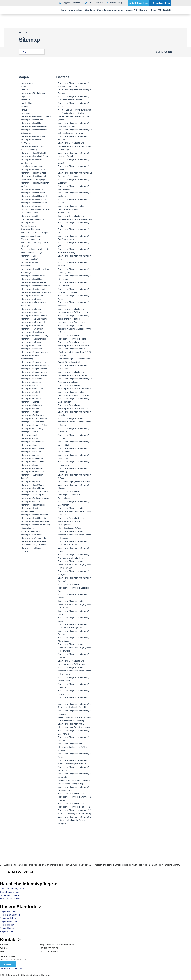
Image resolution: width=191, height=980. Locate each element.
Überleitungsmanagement (110, 10)
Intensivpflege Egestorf (31, 482)
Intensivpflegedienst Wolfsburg (34, 130)
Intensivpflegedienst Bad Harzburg (36, 525)
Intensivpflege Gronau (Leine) (33, 495)
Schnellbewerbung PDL (31, 531)
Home (63, 10)
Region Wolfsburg (8, 918)
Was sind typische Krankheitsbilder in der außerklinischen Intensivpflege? (34, 229)
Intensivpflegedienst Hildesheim (34, 126)
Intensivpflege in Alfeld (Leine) (34, 316)
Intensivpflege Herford (30, 392)
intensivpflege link (28, 528)
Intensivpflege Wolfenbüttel (32, 379)
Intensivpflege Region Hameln (34, 372)
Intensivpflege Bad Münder (32, 422)
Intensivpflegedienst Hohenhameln (36, 286)
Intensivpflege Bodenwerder (33, 415)
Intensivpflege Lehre (29, 432)
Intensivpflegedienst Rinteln (33, 332)
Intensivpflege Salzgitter (31, 382)
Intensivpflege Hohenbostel (32, 472)
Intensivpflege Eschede (31, 452)
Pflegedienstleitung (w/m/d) (70, 528)
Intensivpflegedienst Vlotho (32, 146)
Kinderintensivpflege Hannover (34, 545)
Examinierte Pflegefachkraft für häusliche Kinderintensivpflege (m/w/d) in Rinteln (75, 329)
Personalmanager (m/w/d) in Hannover (75, 482)
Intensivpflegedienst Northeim (33, 518)
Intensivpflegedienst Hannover (34, 203)
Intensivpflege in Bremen (31, 535)
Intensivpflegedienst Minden (33, 136)
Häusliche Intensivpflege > (28, 884)
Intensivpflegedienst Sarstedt (33, 173)
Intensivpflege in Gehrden (32, 329)
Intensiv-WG (131, 10)
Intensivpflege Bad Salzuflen (33, 399)
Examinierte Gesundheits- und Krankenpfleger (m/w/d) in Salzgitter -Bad (74, 588)
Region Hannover (8, 912)
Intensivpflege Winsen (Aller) (33, 448)
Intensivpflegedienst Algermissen (35, 289)
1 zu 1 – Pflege (27, 103)
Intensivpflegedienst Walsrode (34, 505)
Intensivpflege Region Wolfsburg (35, 365)
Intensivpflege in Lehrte (31, 309)
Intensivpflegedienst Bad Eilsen (34, 156)
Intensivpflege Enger (29, 395)
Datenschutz (26, 133)
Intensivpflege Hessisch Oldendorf (35, 425)
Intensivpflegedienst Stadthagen (34, 515)
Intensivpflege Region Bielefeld (34, 369)
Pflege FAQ (155, 10)
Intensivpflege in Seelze (31, 299)
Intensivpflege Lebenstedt (32, 389)
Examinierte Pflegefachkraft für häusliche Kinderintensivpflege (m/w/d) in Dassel (75, 511)
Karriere (143, 10)
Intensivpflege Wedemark (32, 345)
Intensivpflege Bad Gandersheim (35, 498)
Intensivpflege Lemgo (30, 402)
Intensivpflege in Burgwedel (33, 342)
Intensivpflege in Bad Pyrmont (34, 319)
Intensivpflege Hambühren (32, 458)
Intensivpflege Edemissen (32, 468)
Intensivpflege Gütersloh (31, 405)
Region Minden (7, 925)
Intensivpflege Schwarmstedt (33, 462)
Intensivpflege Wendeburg (32, 429)
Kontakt (167, 10)
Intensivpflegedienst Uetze (32, 189)
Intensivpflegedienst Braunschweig (36, 116)
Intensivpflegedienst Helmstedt (34, 196)
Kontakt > (10, 940)
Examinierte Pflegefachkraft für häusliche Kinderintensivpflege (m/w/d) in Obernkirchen (75, 565)
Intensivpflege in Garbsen (32, 296)
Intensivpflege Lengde (30, 445)
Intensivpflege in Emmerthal (33, 322)
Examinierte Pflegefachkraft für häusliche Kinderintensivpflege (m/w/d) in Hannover (75, 535)
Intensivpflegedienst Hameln (33, 123)
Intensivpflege (76, 10)
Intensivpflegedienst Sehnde (33, 276)
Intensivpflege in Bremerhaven (34, 541)
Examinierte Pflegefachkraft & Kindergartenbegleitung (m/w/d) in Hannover (73, 747)
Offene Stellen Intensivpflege (33, 180)
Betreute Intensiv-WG (10, 899)
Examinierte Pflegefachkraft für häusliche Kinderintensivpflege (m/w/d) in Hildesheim (75, 671)
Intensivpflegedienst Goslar (32, 485)
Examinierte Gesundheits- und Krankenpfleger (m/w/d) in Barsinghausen (71, 521)
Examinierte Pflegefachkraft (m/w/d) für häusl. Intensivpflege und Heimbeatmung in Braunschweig (75, 319)
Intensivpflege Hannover (31, 206)
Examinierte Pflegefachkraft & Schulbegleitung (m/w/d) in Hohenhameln (71, 209)
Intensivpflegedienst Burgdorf (33, 176)
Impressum (25, 113)
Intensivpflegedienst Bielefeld (33, 153)
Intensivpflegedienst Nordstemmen (36, 292)
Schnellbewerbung (29, 150)
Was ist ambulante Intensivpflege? (35, 209)
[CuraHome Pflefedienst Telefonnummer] (3, 870)
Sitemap (24, 90)
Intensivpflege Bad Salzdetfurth (34, 492)
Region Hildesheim (9, 922)
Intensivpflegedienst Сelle (32, 120)
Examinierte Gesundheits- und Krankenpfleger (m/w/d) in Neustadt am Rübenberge (75, 146)
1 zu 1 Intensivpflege (10, 892)
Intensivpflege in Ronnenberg (33, 339)
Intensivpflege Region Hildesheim (35, 375)
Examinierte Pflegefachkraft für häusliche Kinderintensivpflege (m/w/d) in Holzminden (75, 648)
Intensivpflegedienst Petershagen (35, 521)
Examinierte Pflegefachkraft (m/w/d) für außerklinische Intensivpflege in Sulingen (75, 820)
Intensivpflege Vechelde (31, 435)
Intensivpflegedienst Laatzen (33, 170)
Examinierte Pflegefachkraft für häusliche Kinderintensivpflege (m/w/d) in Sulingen (75, 604)
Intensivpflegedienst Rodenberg (34, 335)
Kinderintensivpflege (9, 895)
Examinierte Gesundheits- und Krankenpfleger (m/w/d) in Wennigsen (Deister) (74, 797)
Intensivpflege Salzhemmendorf (34, 419)
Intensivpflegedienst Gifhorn (33, 193)
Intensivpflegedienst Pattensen (34, 282)
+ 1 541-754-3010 (164, 52)
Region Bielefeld (8, 931)
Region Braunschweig (10, 915)
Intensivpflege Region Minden (33, 362)
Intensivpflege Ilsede (29, 465)
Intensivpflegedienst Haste (32, 279)
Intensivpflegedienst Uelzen (33, 488)
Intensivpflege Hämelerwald (33, 442)
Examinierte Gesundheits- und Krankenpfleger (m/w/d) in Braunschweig (71, 495)
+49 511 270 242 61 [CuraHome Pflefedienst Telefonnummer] (20, 872)
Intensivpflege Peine (29, 385)
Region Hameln (7, 928)
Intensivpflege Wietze (30, 455)
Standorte (90, 10)
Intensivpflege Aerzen (30, 412)
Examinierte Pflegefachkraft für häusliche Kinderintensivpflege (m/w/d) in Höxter (75, 352)
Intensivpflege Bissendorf (31, 349)
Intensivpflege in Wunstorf (32, 312)
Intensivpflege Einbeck (30, 502)
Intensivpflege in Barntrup (32, 326)
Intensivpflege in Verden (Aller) (34, 538)
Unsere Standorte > (21, 907)
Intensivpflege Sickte (30, 438)
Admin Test (25, 306)
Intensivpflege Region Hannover (34, 352)
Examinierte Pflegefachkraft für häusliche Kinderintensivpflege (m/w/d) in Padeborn (75, 422)
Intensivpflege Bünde (30, 408)
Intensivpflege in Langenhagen (34, 302)
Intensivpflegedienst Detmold (33, 199)
